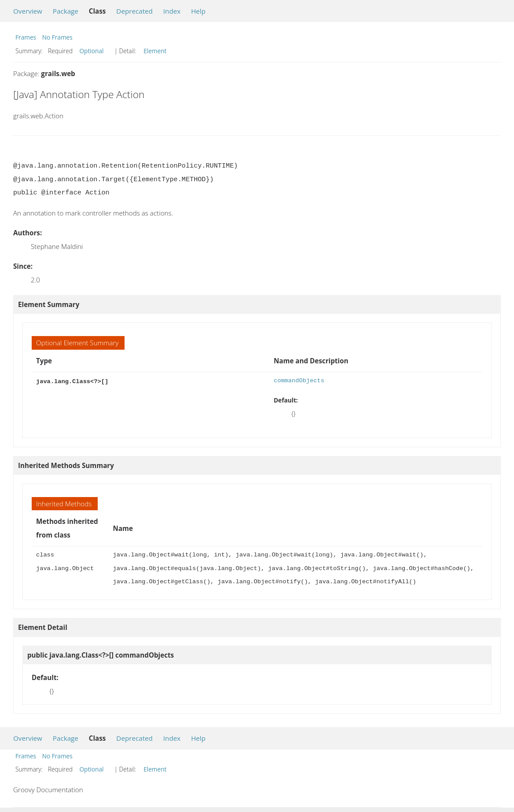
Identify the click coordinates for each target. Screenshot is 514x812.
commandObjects (299, 381)
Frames (26, 37)
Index (172, 11)
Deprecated (134, 11)
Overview (28, 11)
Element (155, 51)
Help (198, 11)
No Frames (57, 37)
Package (66, 11)
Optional (91, 51)
